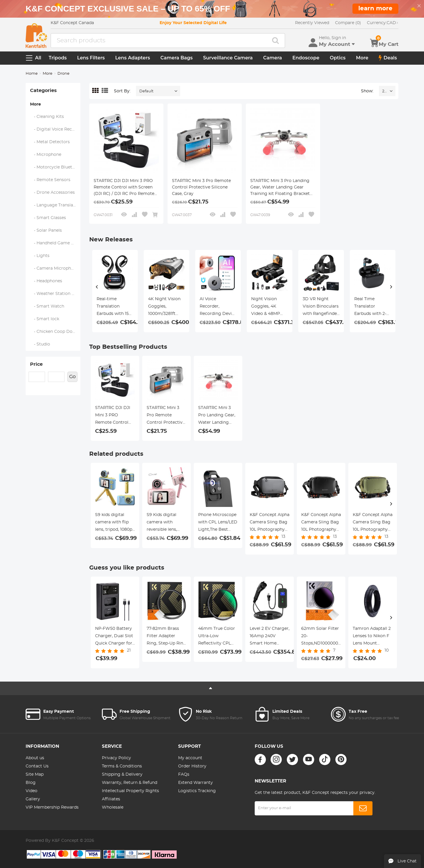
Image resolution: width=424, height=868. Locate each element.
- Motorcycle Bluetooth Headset (55, 167)
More (362, 58)
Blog (31, 783)
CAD (383, 23)
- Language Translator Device (55, 205)
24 (384, 91)
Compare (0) (348, 23)
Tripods (58, 58)
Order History (192, 766)
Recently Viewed (312, 23)
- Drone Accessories (53, 193)
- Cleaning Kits (47, 117)
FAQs (184, 774)
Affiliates (111, 799)
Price (36, 364)
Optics (338, 58)
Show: (367, 91)
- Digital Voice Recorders (55, 129)
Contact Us (37, 766)
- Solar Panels (46, 231)
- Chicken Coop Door (54, 332)
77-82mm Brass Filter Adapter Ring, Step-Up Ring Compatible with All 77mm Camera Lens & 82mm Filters (166, 637)
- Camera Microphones (55, 268)
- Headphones (46, 281)
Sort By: (122, 91)
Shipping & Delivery (122, 774)
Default (146, 91)
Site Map (35, 774)
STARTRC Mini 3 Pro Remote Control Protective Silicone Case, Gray (201, 187)
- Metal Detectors (50, 142)
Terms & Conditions (122, 766)
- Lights (40, 256)
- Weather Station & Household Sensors (55, 294)
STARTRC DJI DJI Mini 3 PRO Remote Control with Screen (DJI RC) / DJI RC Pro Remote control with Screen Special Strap (124, 188)
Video (32, 791)
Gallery (33, 799)
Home (32, 74)
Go (72, 377)
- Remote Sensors (50, 180)
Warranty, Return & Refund (130, 783)
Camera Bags (177, 58)
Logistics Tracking (197, 791)
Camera (273, 58)
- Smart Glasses (48, 218)
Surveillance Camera (228, 58)
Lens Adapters (132, 58)
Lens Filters (91, 58)
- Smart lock (45, 319)
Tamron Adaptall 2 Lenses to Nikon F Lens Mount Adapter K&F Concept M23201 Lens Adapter (372, 637)
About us (35, 758)
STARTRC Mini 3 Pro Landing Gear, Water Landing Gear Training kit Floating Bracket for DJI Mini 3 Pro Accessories (281, 188)
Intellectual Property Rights (130, 791)
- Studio (40, 344)
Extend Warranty (196, 783)
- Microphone (46, 155)
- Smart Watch (47, 306)
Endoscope (306, 58)
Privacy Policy (116, 758)
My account (190, 758)
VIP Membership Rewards (52, 807)
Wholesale (113, 807)
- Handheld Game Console (55, 243)
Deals (388, 58)
